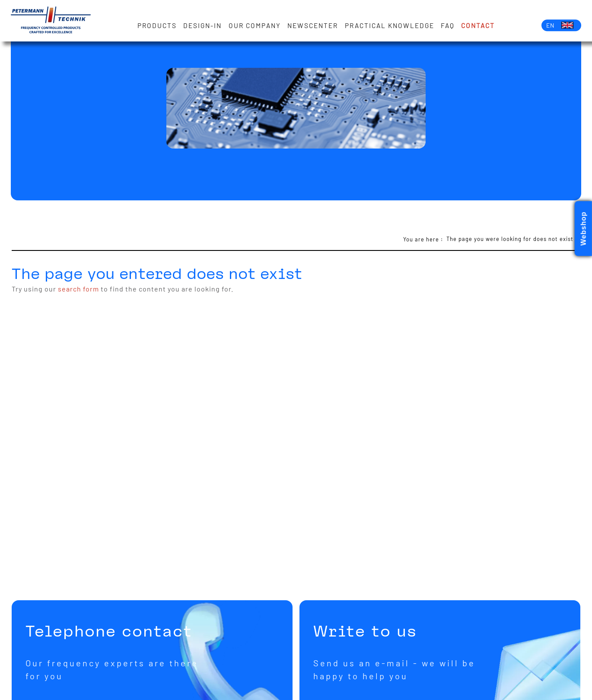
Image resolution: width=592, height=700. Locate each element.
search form (78, 289)
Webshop (584, 229)
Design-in (202, 25)
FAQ (448, 25)
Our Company (255, 25)
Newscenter (313, 25)
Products (157, 25)
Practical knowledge (390, 25)
